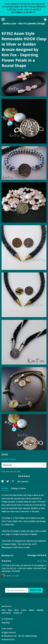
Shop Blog (6, 623)
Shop (4, 610)
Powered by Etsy (8, 639)
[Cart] (45, 20)
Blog (10, 610)
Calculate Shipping (9, 459)
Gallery (32, 610)
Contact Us (18, 613)
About (17, 610)
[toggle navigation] (3, 19)
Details (5, 488)
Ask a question (23, 481)
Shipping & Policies (18, 488)
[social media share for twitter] (8, 481)
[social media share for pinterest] (13, 481)
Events (24, 610)
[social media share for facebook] (3, 481)
